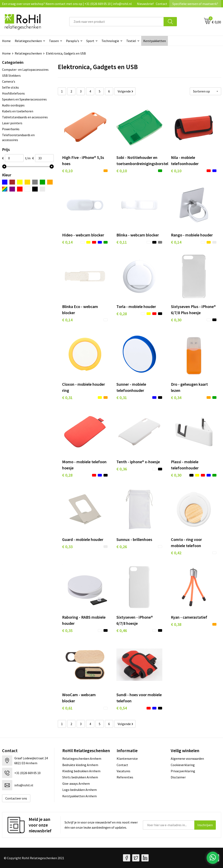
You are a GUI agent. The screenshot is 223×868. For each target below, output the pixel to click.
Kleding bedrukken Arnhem (81, 771)
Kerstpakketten (155, 41)
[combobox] (117, 22)
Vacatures (123, 771)
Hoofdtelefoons (13, 93)
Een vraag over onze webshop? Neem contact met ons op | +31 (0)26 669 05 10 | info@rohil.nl (67, 4)
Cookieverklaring (183, 765)
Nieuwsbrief (145, 4)
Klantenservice (127, 759)
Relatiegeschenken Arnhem (82, 759)
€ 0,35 (67, 630)
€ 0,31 (67, 398)
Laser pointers (12, 123)
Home (6, 53)
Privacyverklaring (183, 771)
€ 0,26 (122, 547)
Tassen (54, 41)
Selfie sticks (10, 87)
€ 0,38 (176, 624)
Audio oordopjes (13, 105)
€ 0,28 (122, 314)
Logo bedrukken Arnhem (80, 790)
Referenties (125, 777)
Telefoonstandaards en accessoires (18, 137)
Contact (162, 4)
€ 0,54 (122, 708)
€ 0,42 (176, 553)
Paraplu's (73, 41)
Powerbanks (11, 129)
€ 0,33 (67, 547)
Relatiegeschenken (28, 41)
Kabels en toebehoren (18, 111)
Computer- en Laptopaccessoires (25, 70)
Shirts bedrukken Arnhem (80, 777)
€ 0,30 (176, 320)
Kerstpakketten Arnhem (80, 796)
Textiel (131, 41)
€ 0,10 (67, 171)
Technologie (110, 41)
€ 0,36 (122, 469)
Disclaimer (178, 777)
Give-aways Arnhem (76, 784)
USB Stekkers (11, 75)
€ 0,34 (176, 398)
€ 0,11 (122, 242)
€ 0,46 (122, 630)
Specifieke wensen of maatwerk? (195, 4)
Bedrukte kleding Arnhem (80, 765)
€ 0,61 (67, 708)
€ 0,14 (67, 242)
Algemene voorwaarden (187, 759)
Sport (90, 41)
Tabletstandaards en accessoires (25, 117)
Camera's (9, 81)
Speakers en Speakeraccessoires (24, 99)
